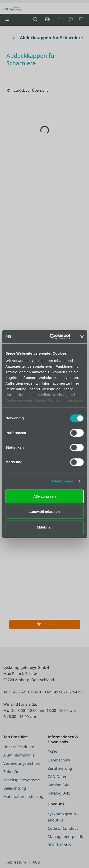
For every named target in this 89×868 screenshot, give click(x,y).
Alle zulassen (44, 496)
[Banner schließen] (82, 337)
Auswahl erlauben (44, 512)
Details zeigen (62, 481)
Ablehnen (44, 527)
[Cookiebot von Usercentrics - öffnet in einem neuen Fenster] (52, 337)
